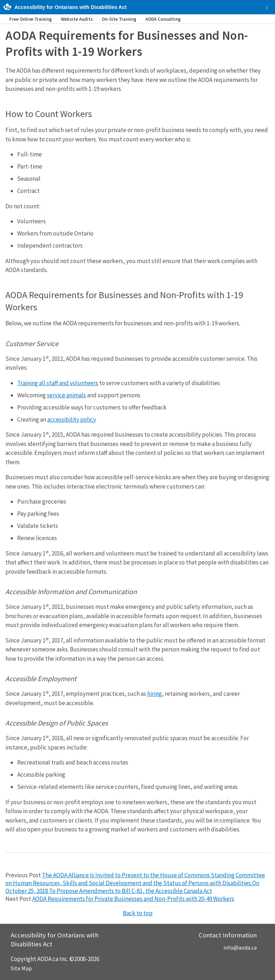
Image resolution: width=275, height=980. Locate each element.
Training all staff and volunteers (58, 383)
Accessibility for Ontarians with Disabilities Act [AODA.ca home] (70, 7)
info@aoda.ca (240, 947)
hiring (155, 694)
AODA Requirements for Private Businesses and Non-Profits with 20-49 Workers (133, 899)
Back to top (138, 913)
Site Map (21, 968)
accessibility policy (72, 419)
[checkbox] (267, 8)
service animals (66, 395)
